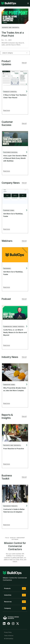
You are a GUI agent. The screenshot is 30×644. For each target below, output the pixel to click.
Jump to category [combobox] (15, 53)
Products (7, 588)
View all (24, 63)
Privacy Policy (8, 632)
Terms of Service (9, 636)
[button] (24, 588)
